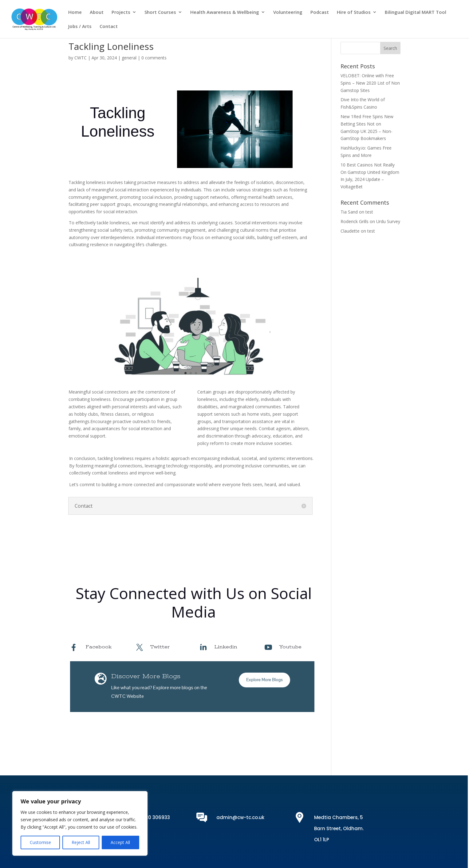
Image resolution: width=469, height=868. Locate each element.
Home (75, 12)
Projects (121, 12)
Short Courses (160, 12)
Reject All (81, 842)
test (369, 212)
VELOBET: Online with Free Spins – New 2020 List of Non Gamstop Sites (370, 83)
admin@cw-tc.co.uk (240, 817)
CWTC (81, 58)
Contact (109, 27)
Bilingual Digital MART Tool (416, 12)
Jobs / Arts (80, 27)
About (97, 12)
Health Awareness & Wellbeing (225, 12)
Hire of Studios (354, 12)
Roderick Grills (355, 221)
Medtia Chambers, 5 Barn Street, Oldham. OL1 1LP (339, 828)
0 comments (154, 58)
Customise (40, 842)
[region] (80, 823)
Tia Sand (349, 212)
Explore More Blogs (264, 680)
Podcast (320, 12)
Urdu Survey (388, 221)
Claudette (350, 231)
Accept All (120, 842)
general (129, 58)
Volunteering (288, 12)
